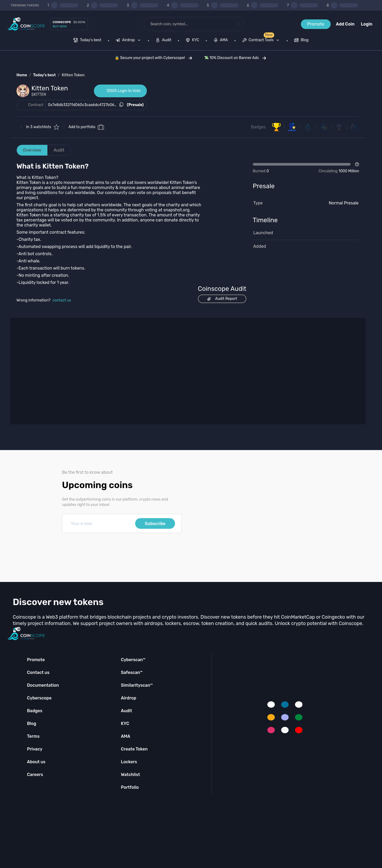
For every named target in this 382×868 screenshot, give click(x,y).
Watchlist (130, 775)
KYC (125, 724)
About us (36, 762)
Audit (59, 150)
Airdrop (128, 698)
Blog (32, 724)
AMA (125, 736)
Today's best (44, 75)
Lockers (129, 762)
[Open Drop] (306, 168)
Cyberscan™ (133, 660)
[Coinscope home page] (26, 24)
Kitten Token (73, 75)
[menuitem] (87, 41)
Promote (316, 24)
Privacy (35, 749)
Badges (258, 127)
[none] (129, 41)
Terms (33, 736)
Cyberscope (39, 698)
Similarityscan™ (137, 685)
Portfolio (130, 787)
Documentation (43, 685)
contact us (62, 300)
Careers (35, 775)
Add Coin (345, 24)
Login (367, 24)
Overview (32, 150)
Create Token (134, 749)
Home (22, 75)
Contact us (38, 672)
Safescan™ (132, 672)
